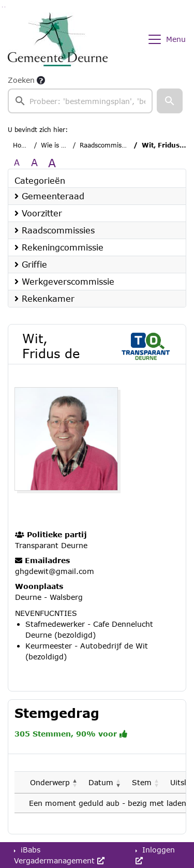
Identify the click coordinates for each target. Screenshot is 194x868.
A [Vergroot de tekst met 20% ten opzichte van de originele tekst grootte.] (34, 162)
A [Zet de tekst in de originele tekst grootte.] (17, 162)
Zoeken (21, 80)
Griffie (31, 264)
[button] (170, 101)
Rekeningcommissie (59, 247)
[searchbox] (80, 101)
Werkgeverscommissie (64, 281)
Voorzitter (38, 213)
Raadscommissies (106, 145)
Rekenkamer (44, 298)
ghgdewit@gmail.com (55, 571)
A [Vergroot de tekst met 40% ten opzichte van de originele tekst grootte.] (52, 163)
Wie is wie (56, 145)
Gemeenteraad (49, 196)
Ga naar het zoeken (2, 7)
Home (22, 145)
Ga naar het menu (5, 7)
